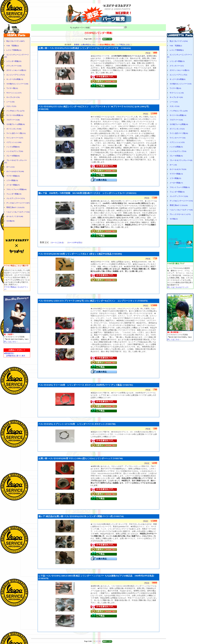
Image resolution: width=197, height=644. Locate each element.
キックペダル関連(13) (15, 79)
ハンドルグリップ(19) (178, 151)
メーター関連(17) (176, 183)
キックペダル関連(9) (177, 79)
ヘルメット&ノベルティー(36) (181, 210)
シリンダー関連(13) (177, 61)
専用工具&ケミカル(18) (179, 205)
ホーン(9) (173, 165)
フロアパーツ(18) (176, 120)
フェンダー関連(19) (14, 194)
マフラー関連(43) (13, 176)
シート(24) (174, 102)
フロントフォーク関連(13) (180, 187)
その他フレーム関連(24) (179, 124)
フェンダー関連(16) (177, 192)
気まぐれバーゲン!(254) (179, 41)
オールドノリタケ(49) (15, 216)
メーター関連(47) (13, 185)
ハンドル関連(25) (176, 147)
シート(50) (10, 102)
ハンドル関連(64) (13, 147)
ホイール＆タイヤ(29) (178, 169)
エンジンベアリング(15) (16, 75)
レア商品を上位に (124, 45)
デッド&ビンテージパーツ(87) (18, 203)
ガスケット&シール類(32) (16, 70)
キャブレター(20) (176, 97)
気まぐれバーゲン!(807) (15, 41)
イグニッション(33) (177, 142)
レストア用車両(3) (177, 50)
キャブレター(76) (13, 97)
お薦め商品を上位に (89, 45)
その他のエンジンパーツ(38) (17, 84)
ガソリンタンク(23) (177, 129)
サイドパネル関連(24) (15, 115)
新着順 (77, 45)
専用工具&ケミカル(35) (15, 207)
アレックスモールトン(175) (180, 214)
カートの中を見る (75, 242)
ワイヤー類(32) (12, 88)
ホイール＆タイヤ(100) (15, 171)
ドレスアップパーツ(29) (179, 196)
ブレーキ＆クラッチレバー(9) (181, 160)
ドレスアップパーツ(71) (16, 198)
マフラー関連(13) (176, 174)
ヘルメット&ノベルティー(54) (18, 212)
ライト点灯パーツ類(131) (16, 133)
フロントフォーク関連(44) (16, 189)
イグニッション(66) (14, 142)
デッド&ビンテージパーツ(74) (181, 201)
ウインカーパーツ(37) (15, 138)
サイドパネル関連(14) (178, 115)
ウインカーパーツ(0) (177, 138)
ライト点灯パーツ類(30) (179, 133)
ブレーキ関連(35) (176, 156)
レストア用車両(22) (14, 50)
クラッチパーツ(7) (177, 66)
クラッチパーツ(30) (14, 66)
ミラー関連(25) (175, 178)
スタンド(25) (11, 106)
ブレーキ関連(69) (13, 156)
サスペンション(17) (14, 93)
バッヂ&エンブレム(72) (15, 111)
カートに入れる (57, 242)
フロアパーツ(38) (13, 120)
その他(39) (10, 221)
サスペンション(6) (177, 93)
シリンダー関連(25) (14, 61)
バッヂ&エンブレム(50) (179, 111)
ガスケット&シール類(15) (179, 70)
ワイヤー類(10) (175, 88)
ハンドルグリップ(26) (15, 151)
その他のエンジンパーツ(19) (181, 84)
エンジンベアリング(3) (178, 75)
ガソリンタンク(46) (14, 129)
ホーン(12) (10, 167)
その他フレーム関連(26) (16, 124)
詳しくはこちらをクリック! (178, 287)
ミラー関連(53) (12, 180)
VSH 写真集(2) (12, 46)
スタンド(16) (175, 106)
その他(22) (174, 219)
